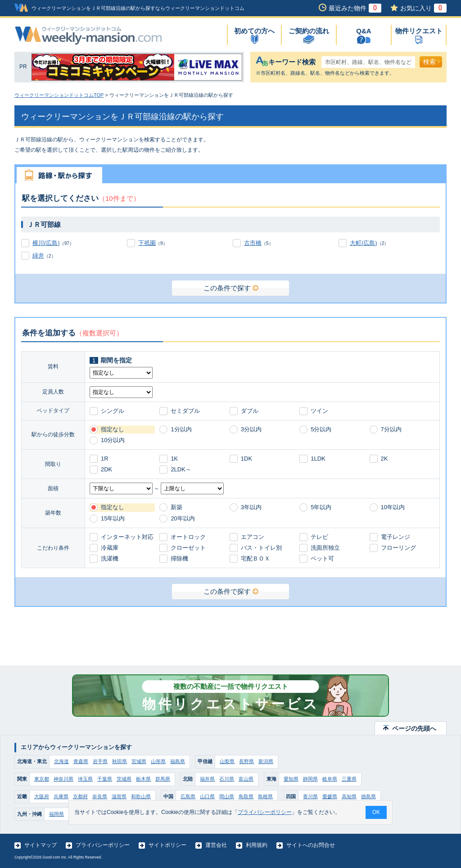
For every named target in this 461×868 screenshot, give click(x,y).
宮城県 (139, 761)
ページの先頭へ (414, 728)
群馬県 (163, 779)
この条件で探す (231, 288)
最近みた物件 (355, 8)
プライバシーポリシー (103, 845)
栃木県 (143, 779)
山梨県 (227, 761)
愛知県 (291, 779)
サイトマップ (41, 845)
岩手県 (100, 761)
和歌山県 (141, 796)
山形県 (158, 761)
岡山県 (227, 796)
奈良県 (100, 796)
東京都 (42, 779)
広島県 (188, 796)
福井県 (207, 779)
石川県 (227, 779)
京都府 (80, 796)
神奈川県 (63, 779)
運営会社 (216, 845)
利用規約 (257, 845)
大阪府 (42, 796)
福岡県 (56, 814)
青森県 (81, 761)
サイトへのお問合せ (311, 845)
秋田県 (120, 761)
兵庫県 (61, 796)
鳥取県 (246, 796)
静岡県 (310, 779)
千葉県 (105, 779)
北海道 (61, 761)
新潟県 (266, 761)
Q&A (364, 31)
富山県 (246, 779)
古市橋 (253, 243)
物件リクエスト (419, 31)
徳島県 (368, 796)
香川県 (310, 796)
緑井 (38, 255)
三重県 (349, 779)
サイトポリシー (167, 845)
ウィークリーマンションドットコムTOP (59, 95)
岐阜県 (330, 779)
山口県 (207, 796)
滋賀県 (119, 796)
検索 (432, 62)
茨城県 (124, 779)
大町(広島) (364, 243)
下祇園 (147, 243)
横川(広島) (46, 243)
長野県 (246, 761)
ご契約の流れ (309, 31)
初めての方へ (254, 31)
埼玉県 (85, 779)
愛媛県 (330, 796)
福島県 (178, 761)
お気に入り (423, 8)
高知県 (349, 796)
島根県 (265, 796)
